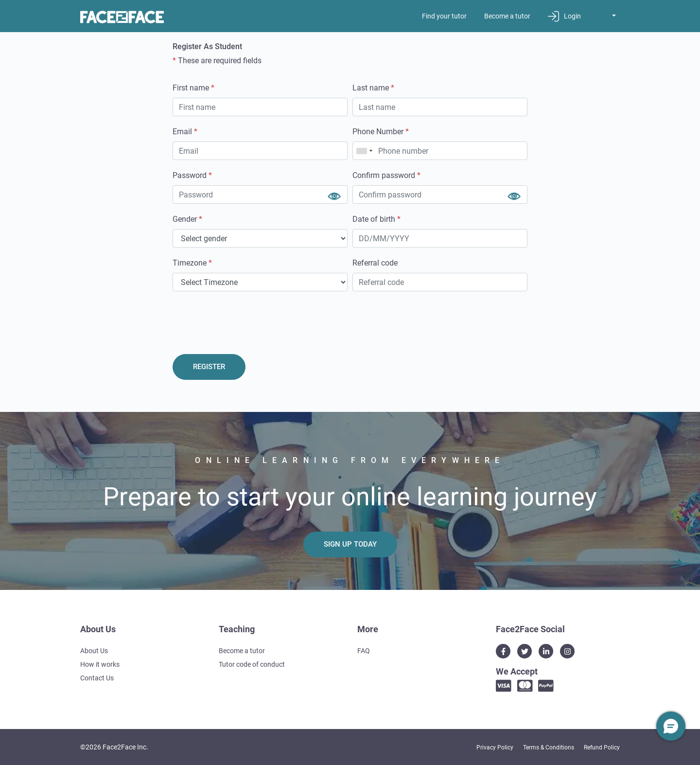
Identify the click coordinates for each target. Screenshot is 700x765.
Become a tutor (507, 16)
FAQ (364, 651)
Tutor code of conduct (252, 664)
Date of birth (376, 219)
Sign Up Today (350, 544)
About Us (94, 651)
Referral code (375, 263)
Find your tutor (444, 16)
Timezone (192, 263)
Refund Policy (602, 747)
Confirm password (386, 175)
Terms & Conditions (549, 747)
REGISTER (209, 367)
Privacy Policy (495, 747)
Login (564, 16)
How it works (100, 664)
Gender (187, 219)
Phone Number (381, 132)
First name (193, 88)
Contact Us (97, 678)
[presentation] (246, 320)
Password (192, 175)
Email (185, 132)
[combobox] (364, 151)
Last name (373, 88)
